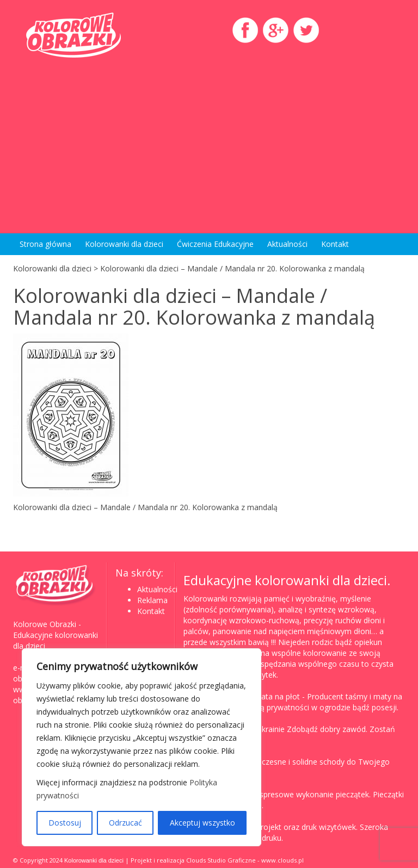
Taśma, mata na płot (263, 696)
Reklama (152, 600)
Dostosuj (65, 823)
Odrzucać (125, 823)
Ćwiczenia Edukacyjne (215, 244)
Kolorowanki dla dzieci (124, 244)
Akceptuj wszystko (202, 823)
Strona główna (45, 244)
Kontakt (335, 244)
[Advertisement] (209, 141)
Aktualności (287, 244)
